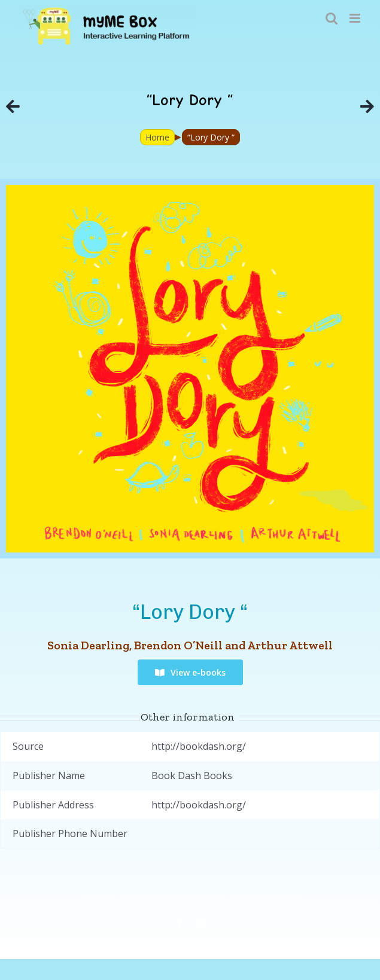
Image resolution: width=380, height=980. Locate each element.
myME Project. (202, 897)
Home (157, 137)
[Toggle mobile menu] (356, 18)
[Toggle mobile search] (332, 18)
